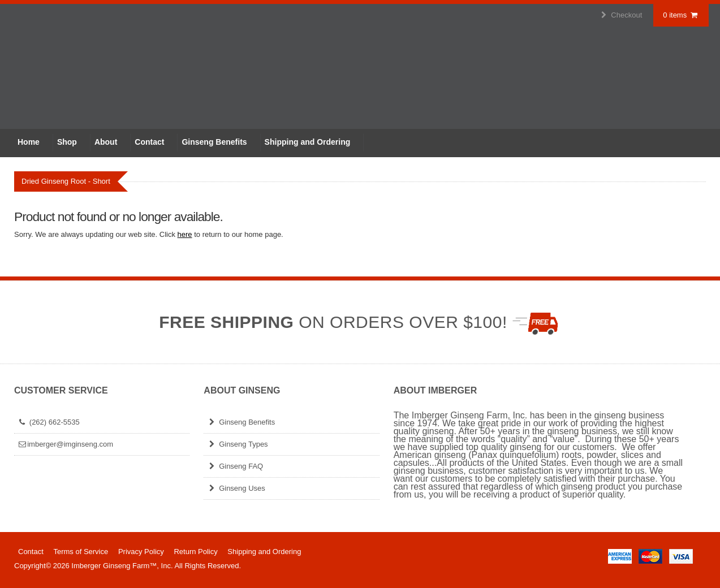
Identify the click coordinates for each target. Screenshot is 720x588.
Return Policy (195, 552)
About (106, 142)
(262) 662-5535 (48, 422)
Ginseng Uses (236, 488)
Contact (149, 142)
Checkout (621, 15)
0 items (681, 15)
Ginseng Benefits (214, 142)
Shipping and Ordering (308, 142)
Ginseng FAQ (235, 466)
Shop (67, 142)
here (185, 234)
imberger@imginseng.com (65, 444)
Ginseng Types (237, 444)
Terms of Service (81, 552)
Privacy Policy (141, 552)
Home (29, 142)
